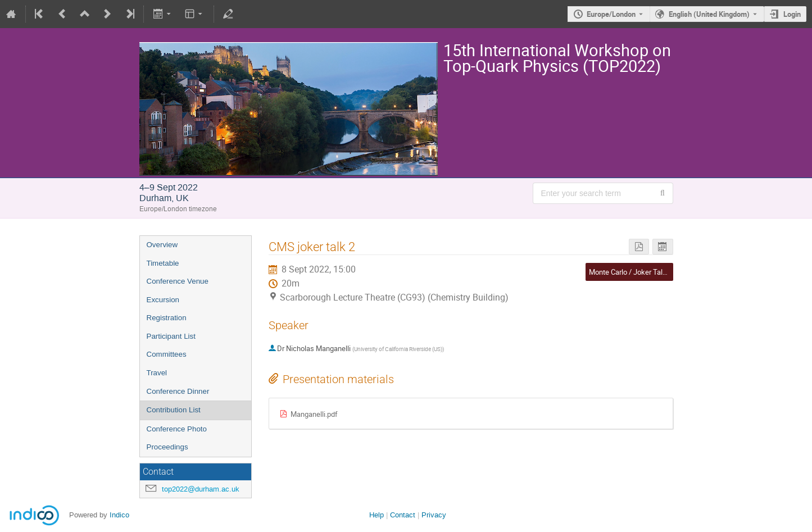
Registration (167, 318)
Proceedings (167, 447)
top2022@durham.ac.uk (201, 489)
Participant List (171, 336)
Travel (157, 373)
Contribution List (174, 410)
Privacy (434, 515)
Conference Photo (177, 429)
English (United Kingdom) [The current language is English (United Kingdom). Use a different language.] (709, 14)
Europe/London (611, 14)
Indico (119, 515)
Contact (403, 515)
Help (376, 515)
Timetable (163, 263)
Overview (162, 245)
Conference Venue (178, 281)
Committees (167, 354)
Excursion (163, 300)
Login (792, 14)
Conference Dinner (178, 391)
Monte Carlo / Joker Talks (630, 272)
